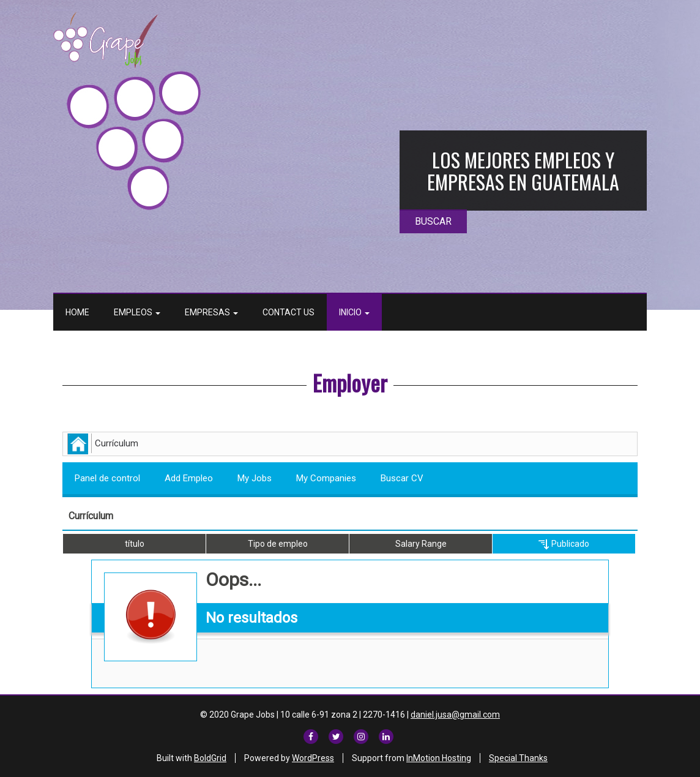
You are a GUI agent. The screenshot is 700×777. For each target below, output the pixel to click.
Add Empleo (189, 478)
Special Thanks (518, 758)
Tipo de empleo (278, 544)
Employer (350, 382)
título (135, 544)
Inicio (354, 312)
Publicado (564, 544)
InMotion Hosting (439, 758)
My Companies (326, 478)
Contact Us (289, 312)
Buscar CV (402, 478)
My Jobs (255, 478)
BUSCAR (433, 221)
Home (77, 312)
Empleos (137, 312)
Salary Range (421, 544)
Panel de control (107, 478)
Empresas (211, 312)
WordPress (313, 758)
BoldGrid (210, 758)
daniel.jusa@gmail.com (455, 715)
